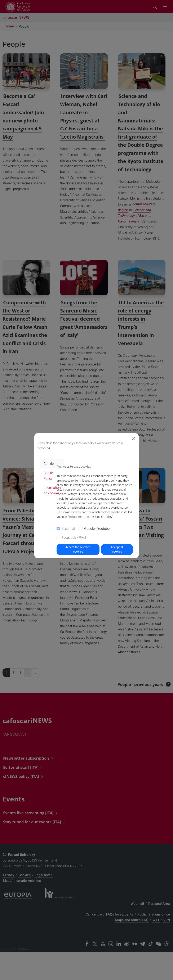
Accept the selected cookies (78, 549)
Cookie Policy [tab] (49, 476)
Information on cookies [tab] (52, 490)
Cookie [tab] (49, 464)
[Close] (134, 438)
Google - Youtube (97, 529)
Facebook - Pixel (74, 538)
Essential (68, 529)
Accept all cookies (117, 549)
